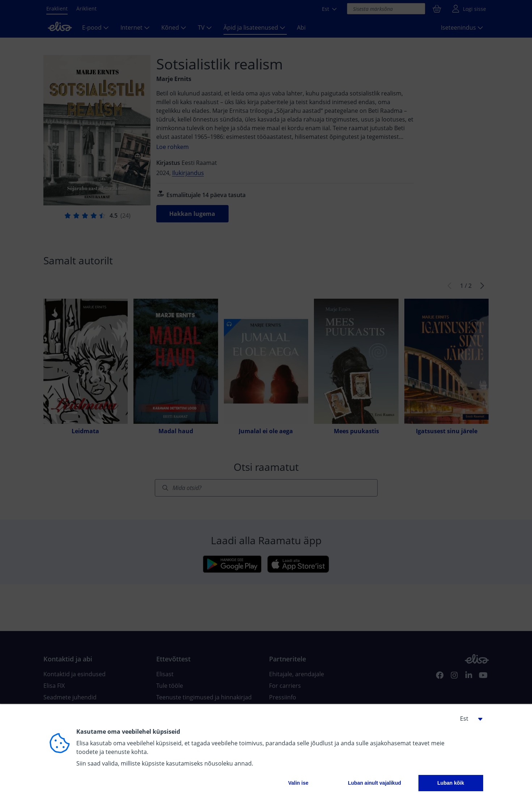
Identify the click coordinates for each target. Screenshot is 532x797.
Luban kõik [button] (451, 783)
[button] (469, 719)
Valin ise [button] (298, 783)
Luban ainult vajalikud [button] (374, 783)
